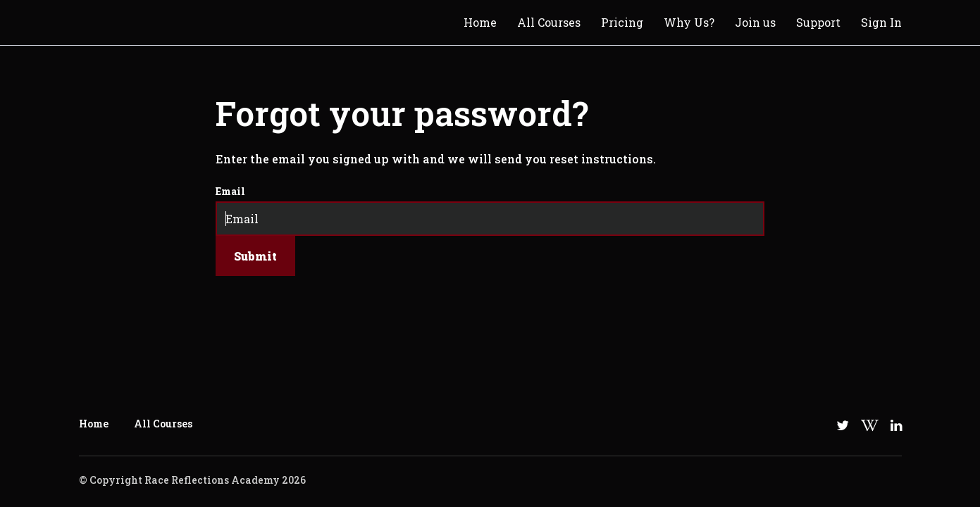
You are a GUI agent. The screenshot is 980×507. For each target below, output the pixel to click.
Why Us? (689, 22)
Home (480, 22)
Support (818, 22)
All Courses (549, 22)
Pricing (622, 22)
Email (230, 191)
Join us (755, 22)
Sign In (881, 22)
